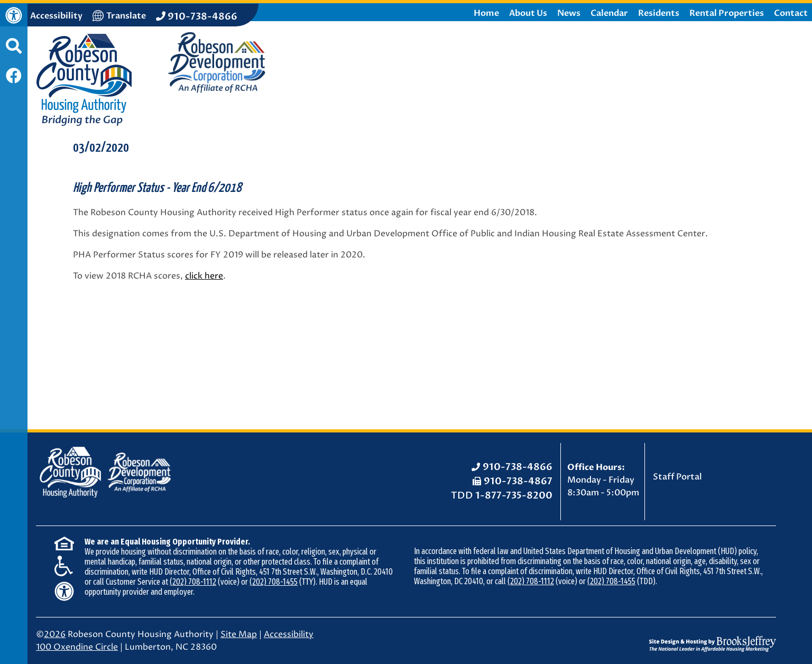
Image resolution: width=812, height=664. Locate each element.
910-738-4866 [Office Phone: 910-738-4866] (518, 467)
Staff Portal (677, 477)
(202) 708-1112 (193, 582)
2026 (55, 634)
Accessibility (289, 634)
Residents (659, 13)
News (569, 13)
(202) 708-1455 (274, 582)
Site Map (239, 634)
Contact (791, 13)
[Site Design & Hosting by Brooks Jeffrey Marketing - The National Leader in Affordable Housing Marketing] (713, 636)
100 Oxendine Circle (77, 647)
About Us (528, 13)
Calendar (609, 13)
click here (204, 276)
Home (486, 13)
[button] (14, 51)
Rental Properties (727, 13)
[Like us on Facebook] (14, 77)
